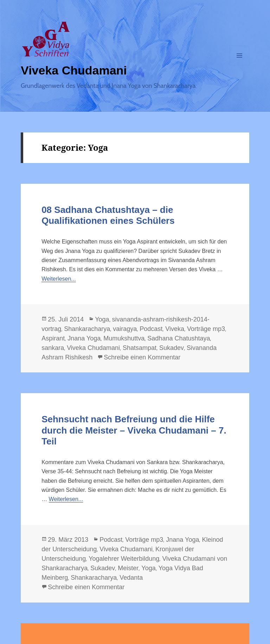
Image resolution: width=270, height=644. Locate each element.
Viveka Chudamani (74, 70)
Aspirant (53, 338)
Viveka (175, 329)
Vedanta (131, 578)
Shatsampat (140, 348)
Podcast (151, 329)
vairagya (125, 329)
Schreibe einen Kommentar (142, 357)
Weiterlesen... (59, 279)
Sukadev (172, 348)
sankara (53, 348)
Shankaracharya (87, 329)
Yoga (102, 319)
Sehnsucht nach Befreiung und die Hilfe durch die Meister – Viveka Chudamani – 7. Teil (134, 430)
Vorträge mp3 (206, 329)
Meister (128, 568)
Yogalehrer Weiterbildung (124, 559)
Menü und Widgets (240, 65)
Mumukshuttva (124, 338)
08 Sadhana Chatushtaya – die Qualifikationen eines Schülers (108, 215)
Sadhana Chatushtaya (179, 338)
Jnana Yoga (84, 338)
